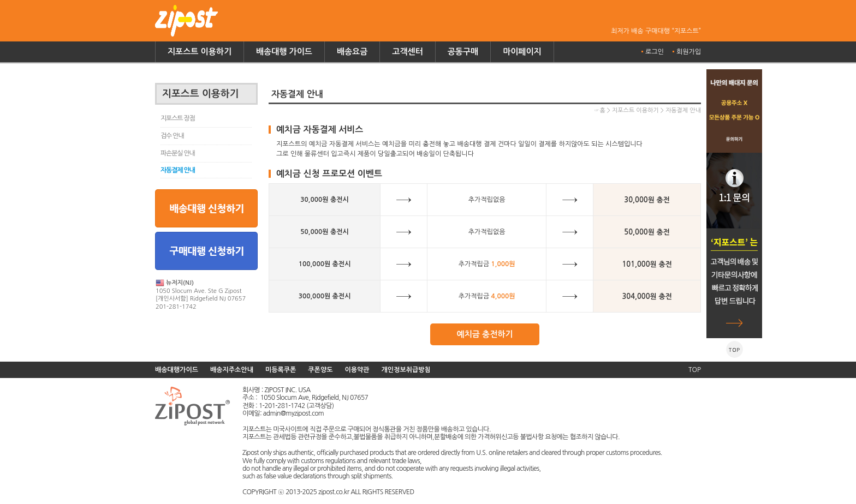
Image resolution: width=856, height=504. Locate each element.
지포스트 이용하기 (200, 52)
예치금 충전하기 (485, 334)
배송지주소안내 (232, 370)
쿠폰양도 (320, 370)
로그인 (655, 52)
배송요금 (352, 52)
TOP (695, 370)
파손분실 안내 (178, 153)
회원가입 (689, 52)
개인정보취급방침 (406, 370)
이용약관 (357, 370)
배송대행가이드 (177, 370)
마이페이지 (522, 52)
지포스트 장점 (178, 118)
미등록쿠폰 (281, 370)
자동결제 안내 (178, 170)
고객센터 (407, 52)
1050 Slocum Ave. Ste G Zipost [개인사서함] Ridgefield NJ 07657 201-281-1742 (201, 294)
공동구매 (463, 52)
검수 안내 (172, 136)
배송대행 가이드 (284, 52)
